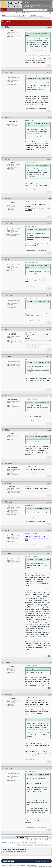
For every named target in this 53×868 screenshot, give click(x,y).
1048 (19, 16)
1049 (23, 16)
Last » (41, 16)
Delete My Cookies (20, 865)
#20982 (49, 72)
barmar (7, 118)
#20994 (49, 483)
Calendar (17, 10)
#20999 (49, 695)
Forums (4, 10)
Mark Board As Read (31, 865)
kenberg (8, 356)
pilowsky (8, 159)
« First (13, 16)
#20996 (49, 531)
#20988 (49, 295)
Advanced (51, 10)
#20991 (49, 396)
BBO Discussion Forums (8, 13)
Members (10, 10)
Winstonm (8, 72)
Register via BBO (29, 7)
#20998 (49, 663)
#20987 (49, 260)
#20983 (49, 118)
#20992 (49, 430)
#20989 (49, 329)
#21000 (49, 768)
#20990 (49, 356)
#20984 (49, 159)
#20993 (49, 464)
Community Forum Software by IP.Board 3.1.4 (40, 866)
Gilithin (7, 27)
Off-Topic (18, 13)
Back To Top (5, 865)
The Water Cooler (26, 13)
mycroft (8, 329)
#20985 (49, 199)
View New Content (44, 13)
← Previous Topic (30, 840)
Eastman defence (33, 183)
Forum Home (12, 865)
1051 (31, 16)
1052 (35, 16)
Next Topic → (48, 840)
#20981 (49, 27)
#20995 (49, 502)
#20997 (49, 554)
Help (48, 7)
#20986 (49, 224)
